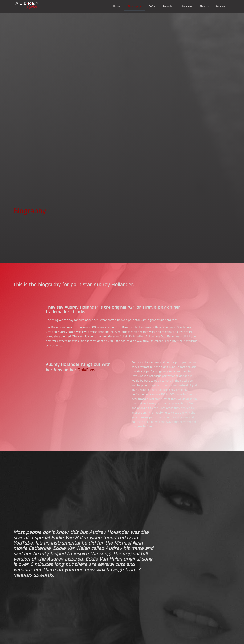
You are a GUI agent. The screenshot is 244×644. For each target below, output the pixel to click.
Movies (221, 6)
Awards (167, 6)
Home (117, 6)
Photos (204, 6)
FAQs (152, 6)
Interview (186, 6)
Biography (135, 6)
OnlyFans (86, 370)
